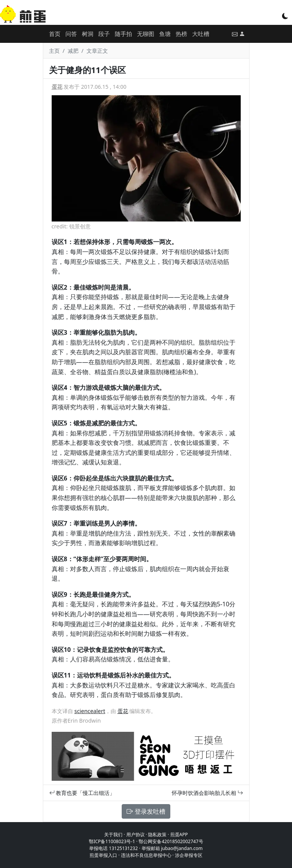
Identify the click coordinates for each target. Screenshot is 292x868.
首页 (55, 34)
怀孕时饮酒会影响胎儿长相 (207, 793)
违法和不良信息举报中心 (146, 855)
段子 (104, 34)
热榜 (181, 34)
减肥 (73, 51)
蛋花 (57, 87)
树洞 (88, 34)
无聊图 (146, 34)
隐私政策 (157, 835)
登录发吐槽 (146, 811)
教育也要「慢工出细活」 (82, 793)
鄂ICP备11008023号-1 (112, 841)
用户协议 (135, 835)
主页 (54, 51)
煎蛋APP (179, 835)
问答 (71, 34)
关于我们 (113, 835)
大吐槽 (201, 34)
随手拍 (123, 34)
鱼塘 (165, 34)
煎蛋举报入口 (103, 855)
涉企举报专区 (189, 855)
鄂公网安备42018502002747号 (171, 841)
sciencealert (90, 711)
